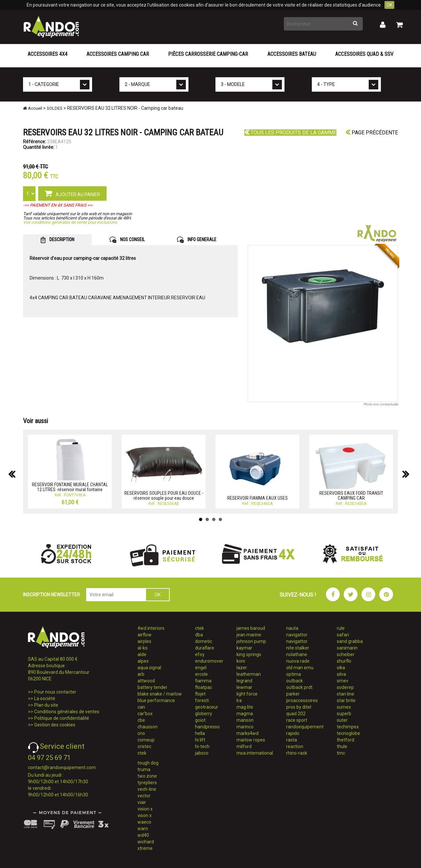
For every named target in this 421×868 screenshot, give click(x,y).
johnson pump (251, 641)
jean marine (249, 635)
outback (295, 681)
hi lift (200, 740)
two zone (147, 776)
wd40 (143, 835)
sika (341, 668)
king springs (249, 654)
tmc (341, 753)
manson (245, 720)
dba (199, 635)
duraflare (205, 648)
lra (239, 700)
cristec (144, 746)
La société (45, 698)
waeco (144, 822)
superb (344, 714)
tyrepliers (147, 783)
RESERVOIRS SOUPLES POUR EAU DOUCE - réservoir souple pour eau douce (164, 496)
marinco (245, 727)
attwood (146, 681)
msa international (255, 753)
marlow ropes (251, 740)
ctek (142, 753)
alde (142, 654)
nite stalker (298, 648)
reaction (295, 746)
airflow (145, 635)
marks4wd (248, 733)
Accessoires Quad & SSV (364, 54)
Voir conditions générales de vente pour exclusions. (71, 222)
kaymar (244, 648)
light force (247, 694)
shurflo (344, 661)
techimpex (348, 727)
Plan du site (46, 705)
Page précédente (372, 133)
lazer (242, 668)
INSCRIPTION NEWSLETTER (51, 595)
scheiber (346, 654)
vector (144, 796)
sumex (344, 707)
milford (244, 746)
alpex (143, 661)
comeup (146, 740)
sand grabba (350, 641)
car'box (145, 714)
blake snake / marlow (160, 694)
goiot (200, 720)
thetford (346, 740)
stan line (346, 694)
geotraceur (207, 707)
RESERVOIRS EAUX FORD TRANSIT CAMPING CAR (351, 496)
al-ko (143, 648)
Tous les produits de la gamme (290, 133)
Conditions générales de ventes (67, 712)
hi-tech (202, 746)
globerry (204, 714)
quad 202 (296, 714)
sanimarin (347, 648)
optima (294, 674)
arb (141, 674)
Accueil (33, 108)
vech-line (147, 789)
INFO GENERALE (197, 240)
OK (389, 5)
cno (141, 733)
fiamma (203, 681)
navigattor (297, 635)
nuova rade (298, 661)
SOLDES (55, 108)
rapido (293, 733)
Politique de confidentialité (62, 718)
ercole (201, 674)
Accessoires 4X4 (48, 54)
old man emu (300, 668)
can (141, 707)
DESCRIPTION (57, 240)
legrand (244, 681)
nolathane (297, 654)
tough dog (148, 763)
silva (341, 674)
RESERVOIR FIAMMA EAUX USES (258, 498)
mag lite (245, 707)
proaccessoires (302, 700)
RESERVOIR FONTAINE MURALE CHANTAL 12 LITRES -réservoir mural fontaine (70, 487)
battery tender (152, 687)
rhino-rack (297, 753)
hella (200, 733)
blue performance (156, 700)
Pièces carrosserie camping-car (208, 54)
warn (143, 829)
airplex (144, 641)
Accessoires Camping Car (118, 54)
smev (343, 681)
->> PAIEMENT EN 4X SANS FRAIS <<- (58, 205)
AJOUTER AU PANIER (72, 193)
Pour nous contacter (55, 692)
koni (241, 661)
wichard (146, 842)
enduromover (209, 661)
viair (142, 802)
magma (245, 714)
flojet (200, 694)
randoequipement (305, 727)
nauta (292, 628)
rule (341, 628)
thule (342, 746)
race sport (297, 720)
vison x (145, 815)
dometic (204, 641)
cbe (141, 720)
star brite (346, 700)
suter (342, 720)
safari (343, 635)
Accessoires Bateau (292, 54)
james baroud (251, 628)
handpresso (207, 727)
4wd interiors (151, 628)
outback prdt (299, 687)
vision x (145, 809)
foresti (202, 700)
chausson (148, 727)
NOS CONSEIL (127, 240)
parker (293, 694)
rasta (292, 740)
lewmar (244, 687)
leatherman (249, 674)
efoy (200, 654)
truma (144, 769)
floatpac (204, 687)
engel (201, 668)
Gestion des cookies (55, 725)
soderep (345, 687)
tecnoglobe (348, 733)
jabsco (202, 753)
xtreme (145, 848)
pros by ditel (299, 707)
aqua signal (149, 668)
